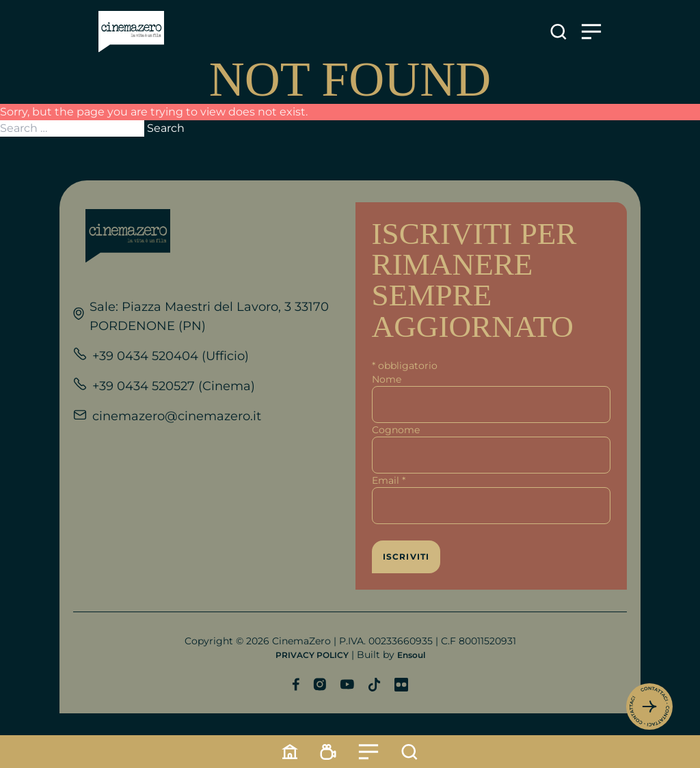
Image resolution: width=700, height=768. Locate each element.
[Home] (290, 752)
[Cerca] (409, 752)
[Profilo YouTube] (347, 684)
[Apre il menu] (591, 32)
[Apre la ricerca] (558, 32)
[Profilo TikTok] (374, 685)
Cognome (396, 430)
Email (389, 480)
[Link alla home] (131, 32)
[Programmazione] (328, 752)
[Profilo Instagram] (320, 684)
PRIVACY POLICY (312, 655)
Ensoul (411, 655)
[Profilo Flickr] (401, 685)
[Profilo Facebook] (296, 684)
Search (166, 128)
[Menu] (368, 752)
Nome (387, 379)
